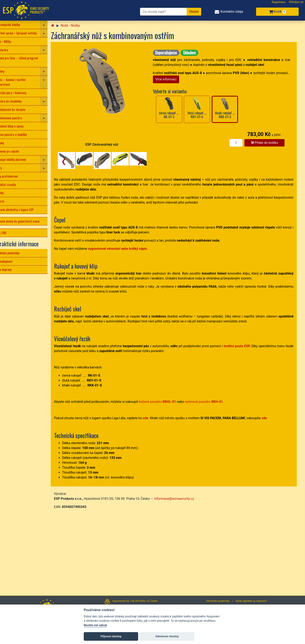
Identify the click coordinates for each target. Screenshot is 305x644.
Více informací (173, 79)
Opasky (6, 143)
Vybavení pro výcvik (14, 151)
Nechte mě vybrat (95, 625)
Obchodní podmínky (14, 253)
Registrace (279, 2)
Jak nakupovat (10, 261)
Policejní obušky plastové (17, 159)
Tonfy (5, 168)
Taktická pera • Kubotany (17, 93)
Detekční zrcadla (12, 185)
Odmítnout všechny (167, 636)
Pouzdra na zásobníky (15, 101)
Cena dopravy (10, 269)
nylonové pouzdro (210, 402)
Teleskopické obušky (14, 25)
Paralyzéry (8, 50)
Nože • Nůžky (10, 41)
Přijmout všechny (111, 636)
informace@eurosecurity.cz (181, 499)
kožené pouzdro (164, 402)
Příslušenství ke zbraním (17, 109)
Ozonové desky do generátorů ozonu (24, 221)
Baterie (6, 201)
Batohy (6, 193)
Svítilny (6, 71)
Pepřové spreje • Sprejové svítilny (22, 33)
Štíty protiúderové (13, 176)
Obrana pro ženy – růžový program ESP (23, 60)
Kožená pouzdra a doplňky (18, 134)
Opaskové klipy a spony (16, 126)
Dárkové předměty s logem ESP (21, 209)
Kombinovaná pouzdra (15, 118)
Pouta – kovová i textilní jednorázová (17, 82)
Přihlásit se (296, 2)
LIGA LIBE (7, 233)
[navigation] (50, 25)
